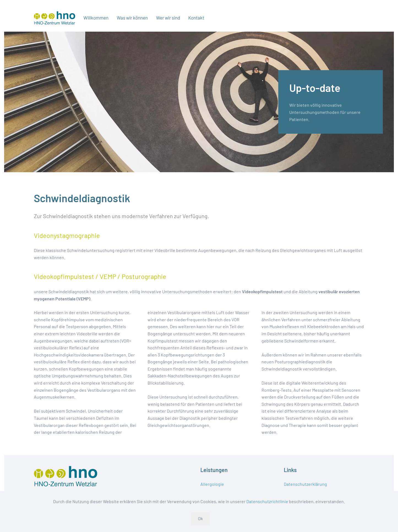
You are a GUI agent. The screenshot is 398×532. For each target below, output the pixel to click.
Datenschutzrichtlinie (267, 501)
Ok (200, 518)
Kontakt (196, 18)
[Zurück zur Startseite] (54, 18)
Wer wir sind (168, 18)
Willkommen (96, 18)
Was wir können (132, 18)
